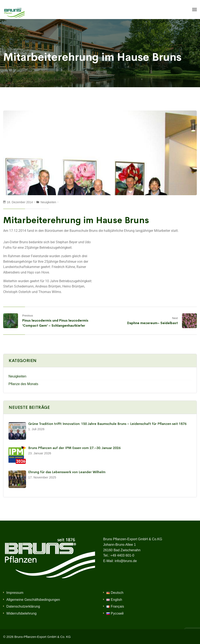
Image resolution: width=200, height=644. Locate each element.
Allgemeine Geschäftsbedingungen (33, 600)
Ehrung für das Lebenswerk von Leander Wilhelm (67, 472)
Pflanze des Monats (23, 384)
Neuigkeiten (48, 202)
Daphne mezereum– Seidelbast (152, 323)
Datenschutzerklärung (23, 606)
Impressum (15, 593)
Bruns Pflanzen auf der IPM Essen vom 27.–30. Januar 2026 (74, 448)
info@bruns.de (126, 561)
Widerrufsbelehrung (22, 613)
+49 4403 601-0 (122, 555)
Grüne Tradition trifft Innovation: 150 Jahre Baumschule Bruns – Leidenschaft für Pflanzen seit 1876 (107, 424)
